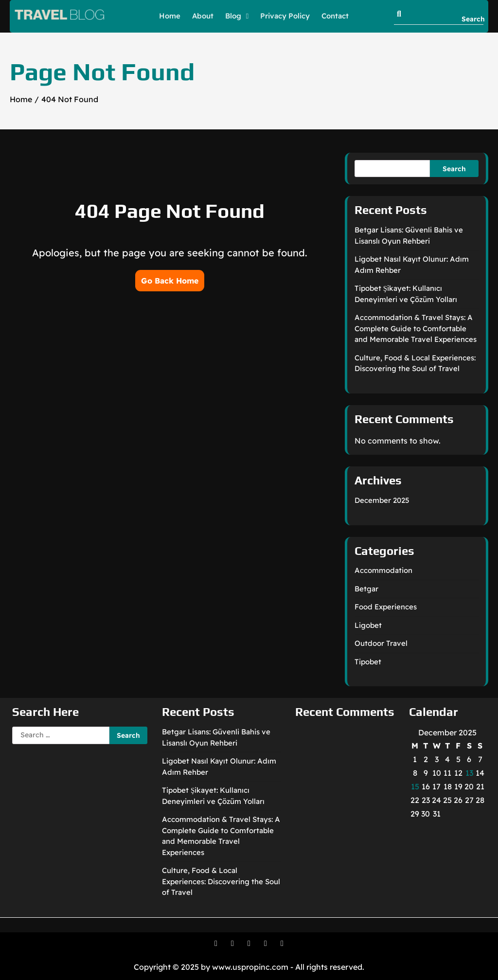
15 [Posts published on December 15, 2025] (415, 786)
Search (454, 169)
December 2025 (382, 500)
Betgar (366, 589)
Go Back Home (170, 281)
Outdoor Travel (381, 643)
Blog (233, 16)
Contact (335, 16)
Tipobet (368, 662)
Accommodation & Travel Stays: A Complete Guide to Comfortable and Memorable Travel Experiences (416, 328)
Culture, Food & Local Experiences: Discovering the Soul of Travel (221, 881)
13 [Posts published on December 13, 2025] (469, 773)
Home (170, 16)
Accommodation (383, 570)
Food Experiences (386, 607)
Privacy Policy (285, 16)
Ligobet (368, 625)
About (203, 16)
